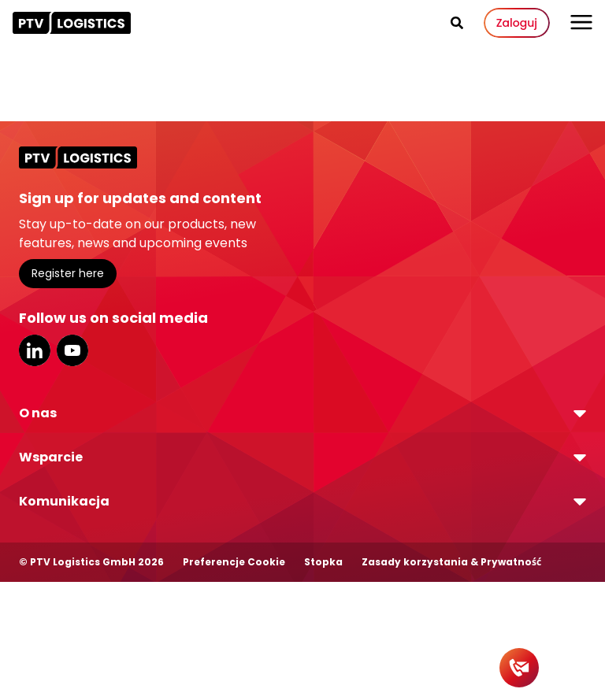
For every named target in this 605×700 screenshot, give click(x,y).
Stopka (323, 562)
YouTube (72, 350)
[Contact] (519, 668)
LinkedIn (35, 350)
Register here (68, 273)
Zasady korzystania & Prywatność (451, 562)
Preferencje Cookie (234, 562)
